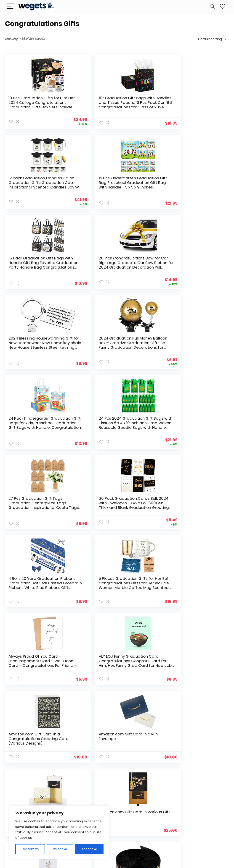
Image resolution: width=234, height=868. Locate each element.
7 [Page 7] (132, 776)
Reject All (60, 849)
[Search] (212, 7)
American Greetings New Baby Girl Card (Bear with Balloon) (28, 498)
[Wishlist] (223, 7)
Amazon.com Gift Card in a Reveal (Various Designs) (140, 421)
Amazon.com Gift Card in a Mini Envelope (82, 421)
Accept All (89, 849)
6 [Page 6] (125, 776)
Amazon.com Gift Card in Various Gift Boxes (198, 421)
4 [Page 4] (110, 776)
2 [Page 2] (94, 776)
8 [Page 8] (140, 776)
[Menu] (11, 7)
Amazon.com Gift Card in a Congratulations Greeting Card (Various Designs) (25, 425)
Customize (30, 849)
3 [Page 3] (102, 776)
